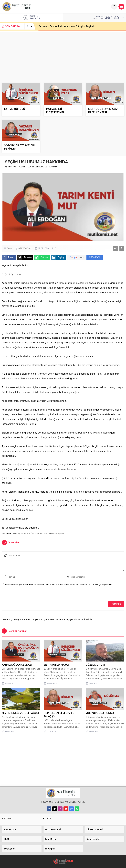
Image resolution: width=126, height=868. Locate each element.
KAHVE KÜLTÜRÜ (15, 109)
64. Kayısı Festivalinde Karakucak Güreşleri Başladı (66, 26)
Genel (22, 167)
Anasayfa (11, 167)
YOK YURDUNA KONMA (100, 713)
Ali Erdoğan (18, 533)
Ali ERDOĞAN (25, 248)
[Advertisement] (63, 55)
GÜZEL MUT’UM (95, 665)
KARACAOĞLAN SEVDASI (17, 665)
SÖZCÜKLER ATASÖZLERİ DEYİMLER (19, 147)
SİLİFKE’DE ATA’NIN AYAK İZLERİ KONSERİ (103, 111)
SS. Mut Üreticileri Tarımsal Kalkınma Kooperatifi (45, 533)
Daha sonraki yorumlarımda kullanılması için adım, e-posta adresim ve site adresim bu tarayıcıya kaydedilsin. (59, 585)
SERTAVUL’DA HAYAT (56, 665)
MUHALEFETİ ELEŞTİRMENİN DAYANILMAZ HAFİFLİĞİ (60, 112)
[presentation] (24, 594)
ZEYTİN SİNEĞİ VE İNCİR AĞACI (20, 713)
